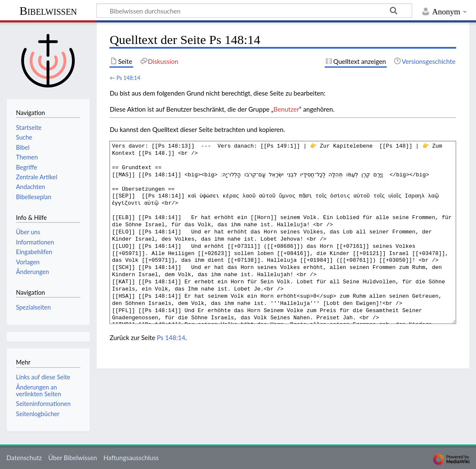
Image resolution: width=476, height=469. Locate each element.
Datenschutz (24, 458)
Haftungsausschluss (131, 458)
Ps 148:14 (128, 78)
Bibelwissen (48, 11)
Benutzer (286, 109)
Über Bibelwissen (72, 458)
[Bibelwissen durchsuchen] (254, 11)
